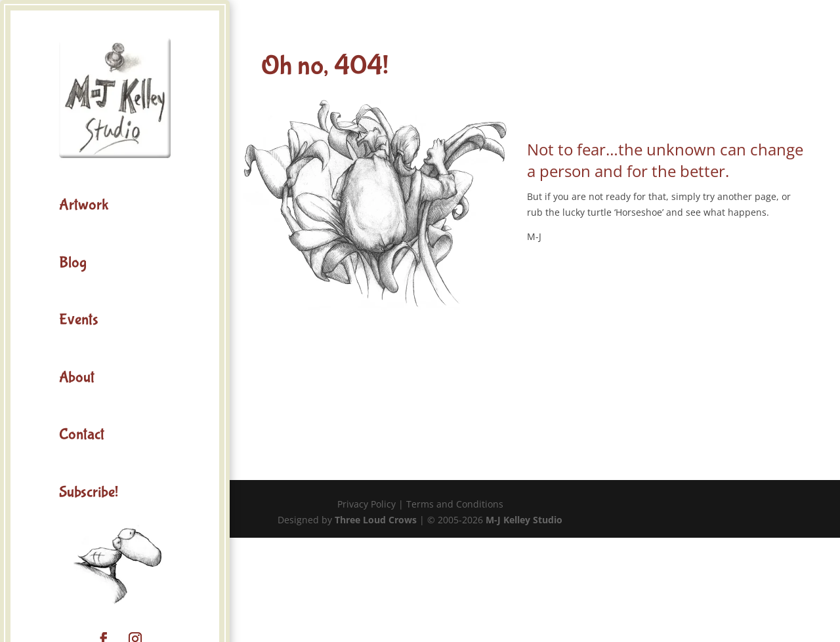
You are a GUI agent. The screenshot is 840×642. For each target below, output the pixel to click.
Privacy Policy (367, 504)
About (77, 377)
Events (79, 320)
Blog (73, 263)
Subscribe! (89, 492)
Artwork (84, 205)
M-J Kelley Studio (524, 520)
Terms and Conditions (455, 504)
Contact (82, 434)
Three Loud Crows (376, 520)
